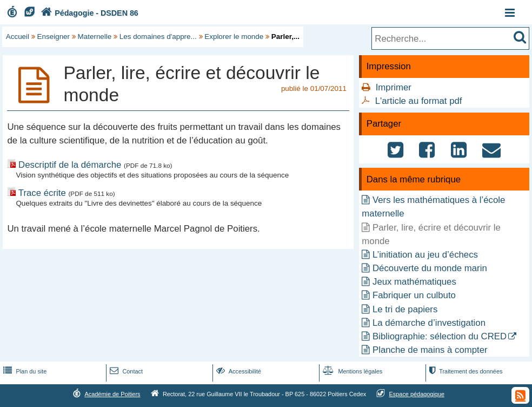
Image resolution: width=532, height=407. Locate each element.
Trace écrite (42, 193)
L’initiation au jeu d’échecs (425, 255)
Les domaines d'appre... (158, 37)
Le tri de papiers (405, 309)
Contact (125, 371)
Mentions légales (351, 371)
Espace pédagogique (417, 394)
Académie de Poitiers (112, 394)
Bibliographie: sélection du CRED (440, 336)
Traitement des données (465, 371)
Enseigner (54, 37)
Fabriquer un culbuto (414, 295)
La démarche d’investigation (429, 323)
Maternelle (95, 37)
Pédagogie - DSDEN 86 (88, 13)
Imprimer (394, 87)
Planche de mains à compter (430, 350)
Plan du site (24, 371)
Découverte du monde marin (430, 268)
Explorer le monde (234, 37)
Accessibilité (238, 371)
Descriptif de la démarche (71, 165)
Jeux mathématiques (414, 282)
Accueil (18, 37)
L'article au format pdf (419, 101)
